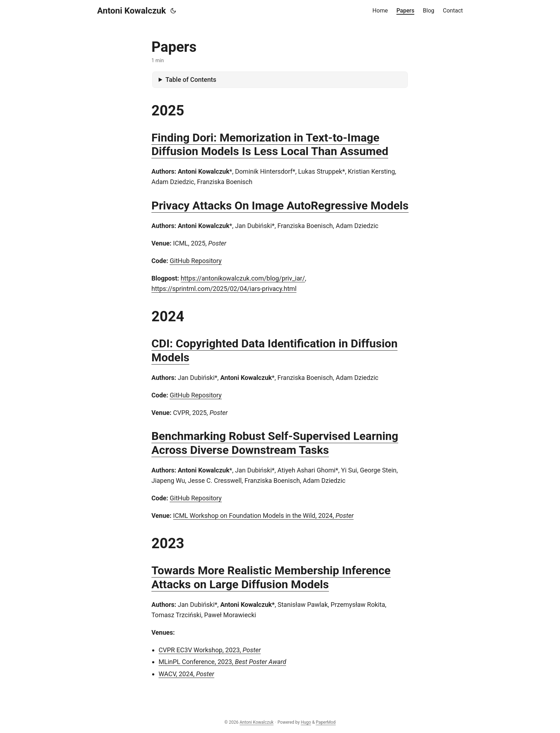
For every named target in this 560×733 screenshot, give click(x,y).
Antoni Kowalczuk (132, 11)
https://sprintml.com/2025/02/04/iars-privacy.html (224, 289)
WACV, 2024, (186, 674)
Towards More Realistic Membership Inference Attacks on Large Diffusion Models (271, 577)
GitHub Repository (196, 261)
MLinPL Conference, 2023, (222, 662)
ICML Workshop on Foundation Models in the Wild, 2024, (264, 516)
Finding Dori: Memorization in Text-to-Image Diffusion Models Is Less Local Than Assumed (270, 144)
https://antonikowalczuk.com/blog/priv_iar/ (243, 278)
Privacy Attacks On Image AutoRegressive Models (280, 205)
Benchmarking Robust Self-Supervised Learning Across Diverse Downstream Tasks (275, 443)
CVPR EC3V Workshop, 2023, (210, 650)
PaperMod (326, 722)
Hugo (306, 722)
